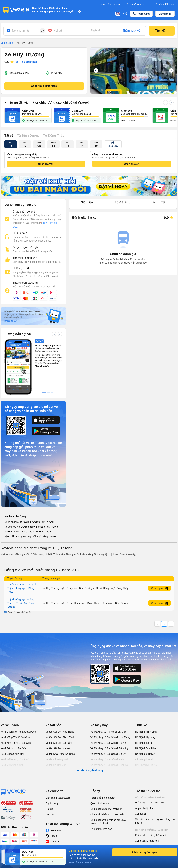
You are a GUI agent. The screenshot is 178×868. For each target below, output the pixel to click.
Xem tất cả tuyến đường (89, 770)
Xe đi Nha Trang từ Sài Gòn (16, 743)
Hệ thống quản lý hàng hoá (152, 830)
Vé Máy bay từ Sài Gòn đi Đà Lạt (108, 754)
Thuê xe (141, 725)
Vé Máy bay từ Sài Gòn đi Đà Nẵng (109, 748)
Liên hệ (50, 814)
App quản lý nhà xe (146, 808)
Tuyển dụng (52, 803)
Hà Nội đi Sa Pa (144, 743)
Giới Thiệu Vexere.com (58, 798)
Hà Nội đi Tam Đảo (145, 748)
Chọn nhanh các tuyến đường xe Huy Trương (29, 522)
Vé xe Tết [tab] (159, 202)
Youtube (55, 841)
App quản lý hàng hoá (147, 841)
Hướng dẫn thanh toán (103, 798)
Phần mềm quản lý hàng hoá (151, 835)
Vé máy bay (99, 725)
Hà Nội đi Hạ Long (145, 737)
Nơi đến (58, 31)
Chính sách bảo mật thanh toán (107, 814)
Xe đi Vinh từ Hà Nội (12, 765)
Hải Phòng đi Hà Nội (146, 765)
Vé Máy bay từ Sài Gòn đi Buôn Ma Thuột (110, 767)
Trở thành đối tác (164, 5)
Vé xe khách (10, 725)
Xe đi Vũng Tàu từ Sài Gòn (15, 737)
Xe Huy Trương (15, 516)
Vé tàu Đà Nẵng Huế (57, 759)
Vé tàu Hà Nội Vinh (56, 765)
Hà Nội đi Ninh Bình (146, 732)
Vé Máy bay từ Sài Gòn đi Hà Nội (108, 743)
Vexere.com (7, 43)
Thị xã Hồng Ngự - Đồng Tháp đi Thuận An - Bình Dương (21, 603)
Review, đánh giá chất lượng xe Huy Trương (28, 532)
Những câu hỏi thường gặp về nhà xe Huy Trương (31, 527)
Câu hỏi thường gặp (101, 829)
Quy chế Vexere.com (102, 803)
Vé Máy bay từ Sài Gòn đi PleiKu (108, 759)
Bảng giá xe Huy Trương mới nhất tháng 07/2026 (31, 536)
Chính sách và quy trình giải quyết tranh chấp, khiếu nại (109, 822)
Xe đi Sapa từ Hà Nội (12, 754)
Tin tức (49, 809)
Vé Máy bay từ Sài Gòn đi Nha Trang (110, 737)
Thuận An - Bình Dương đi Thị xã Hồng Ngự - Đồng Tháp (22, 588)
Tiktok (54, 836)
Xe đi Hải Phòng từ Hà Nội (15, 759)
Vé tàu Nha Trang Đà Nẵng (60, 754)
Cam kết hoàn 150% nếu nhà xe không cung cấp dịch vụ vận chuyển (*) (55, 10)
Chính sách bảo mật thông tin (106, 809)
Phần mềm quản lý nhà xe (149, 803)
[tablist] (123, 203)
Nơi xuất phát (20, 31)
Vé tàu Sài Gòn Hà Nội (58, 748)
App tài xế (141, 814)
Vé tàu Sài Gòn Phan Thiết (60, 737)
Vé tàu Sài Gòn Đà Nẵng (59, 743)
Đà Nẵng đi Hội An (145, 754)
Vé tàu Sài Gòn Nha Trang (60, 732)
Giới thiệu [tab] (87, 202)
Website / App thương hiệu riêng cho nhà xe (155, 821)
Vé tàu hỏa (53, 725)
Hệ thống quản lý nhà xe (150, 797)
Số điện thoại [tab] (123, 202)
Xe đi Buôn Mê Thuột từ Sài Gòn (18, 732)
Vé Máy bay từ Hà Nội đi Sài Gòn (108, 732)
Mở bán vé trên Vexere (137, 5)
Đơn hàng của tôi (111, 5)
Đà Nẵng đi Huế (144, 759)
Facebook (56, 830)
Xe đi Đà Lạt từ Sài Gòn (14, 748)
